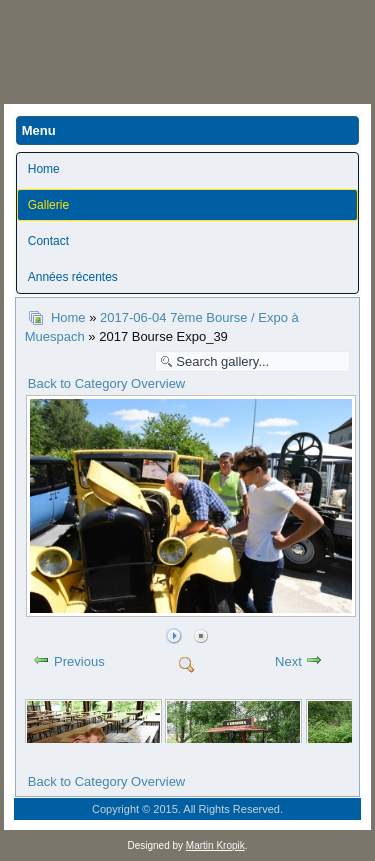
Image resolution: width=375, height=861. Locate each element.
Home (44, 169)
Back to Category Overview (107, 383)
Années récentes (73, 277)
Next (288, 661)
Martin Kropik (215, 845)
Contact (48, 241)
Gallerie (48, 205)
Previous (79, 661)
